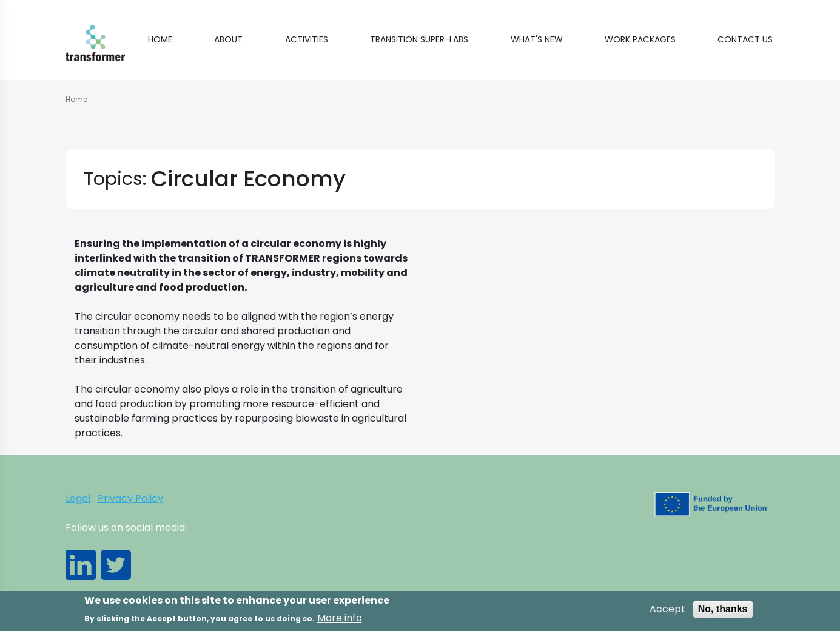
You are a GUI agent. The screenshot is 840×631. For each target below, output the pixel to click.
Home (160, 39)
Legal (78, 498)
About (228, 39)
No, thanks (723, 611)
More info (340, 620)
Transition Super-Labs (419, 39)
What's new (537, 39)
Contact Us (745, 39)
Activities (307, 39)
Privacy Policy (130, 498)
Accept (667, 612)
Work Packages (640, 39)
